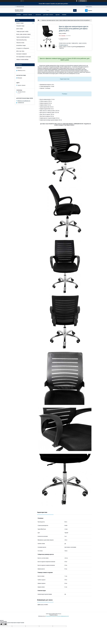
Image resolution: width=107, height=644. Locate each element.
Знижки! (64, 15)
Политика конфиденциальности (63, 616)
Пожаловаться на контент (51, 616)
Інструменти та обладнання (23, 48)
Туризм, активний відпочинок (23, 37)
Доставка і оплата (48, 15)
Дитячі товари (20, 29)
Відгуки (58, 15)
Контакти (38, 15)
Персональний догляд (21, 40)
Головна (19, 15)
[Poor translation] (5, 624)
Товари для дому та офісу (22, 31)
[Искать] (75, 10)
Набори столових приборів (22, 59)
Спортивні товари (20, 26)
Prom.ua (59, 614)
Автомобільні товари (21, 45)
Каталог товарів (28, 15)
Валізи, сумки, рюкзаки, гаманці (23, 34)
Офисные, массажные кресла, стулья (50, 20)
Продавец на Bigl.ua (53, 615)
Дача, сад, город (20, 51)
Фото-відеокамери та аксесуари (24, 57)
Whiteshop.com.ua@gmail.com (24, 101)
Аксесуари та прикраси (22, 54)
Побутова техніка (20, 43)
